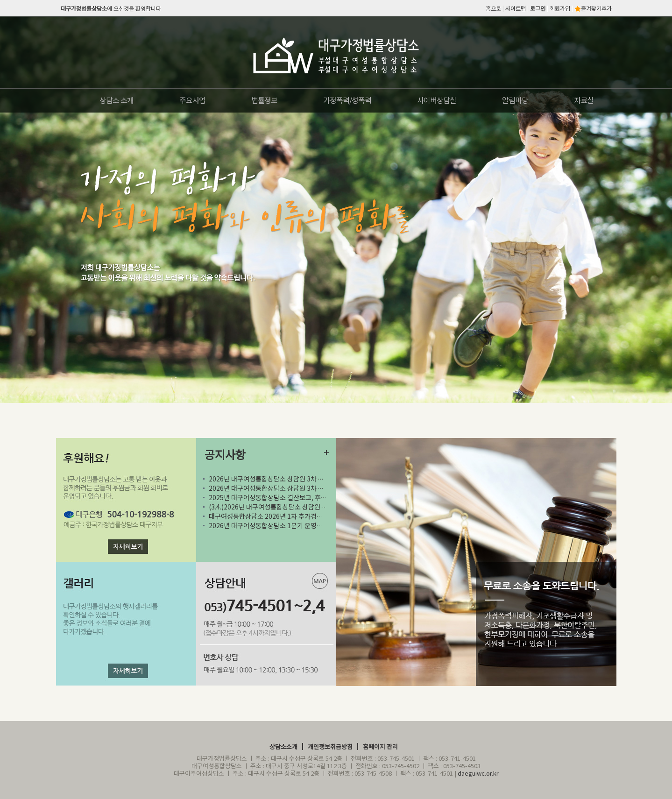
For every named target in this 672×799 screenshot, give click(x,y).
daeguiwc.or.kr (478, 773)
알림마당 (515, 100)
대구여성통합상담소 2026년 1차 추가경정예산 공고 (283, 516)
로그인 (538, 8)
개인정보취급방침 (330, 746)
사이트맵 (516, 8)
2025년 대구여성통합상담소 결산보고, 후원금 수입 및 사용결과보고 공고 (316, 497)
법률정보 (264, 100)
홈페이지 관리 (380, 746)
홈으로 (493, 8)
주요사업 (192, 100)
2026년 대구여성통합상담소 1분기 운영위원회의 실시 (282, 525)
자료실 (584, 100)
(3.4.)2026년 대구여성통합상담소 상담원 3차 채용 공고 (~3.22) (304, 507)
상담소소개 (283, 746)
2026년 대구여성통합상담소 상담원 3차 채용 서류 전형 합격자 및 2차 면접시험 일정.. (323, 488)
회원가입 (560, 8)
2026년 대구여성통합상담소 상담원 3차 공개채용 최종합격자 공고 (298, 479)
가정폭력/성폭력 (347, 100)
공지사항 (225, 454)
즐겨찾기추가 (593, 8)
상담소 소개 (117, 100)
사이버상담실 (437, 100)
